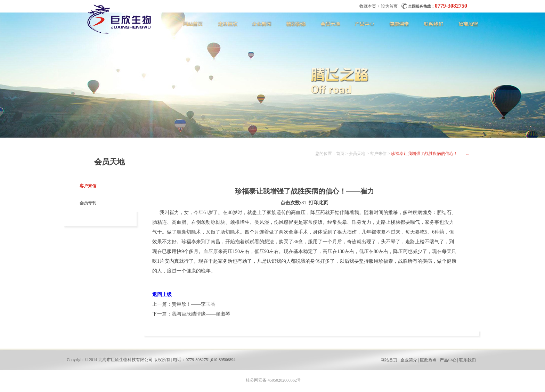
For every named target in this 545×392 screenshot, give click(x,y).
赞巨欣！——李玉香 (194, 304)
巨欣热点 (428, 360)
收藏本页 (368, 6)
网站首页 (389, 360)
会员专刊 (88, 203)
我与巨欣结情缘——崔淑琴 (201, 314)
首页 (340, 154)
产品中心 (448, 360)
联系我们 (467, 360)
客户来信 (88, 186)
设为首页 (389, 6)
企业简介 (409, 360)
